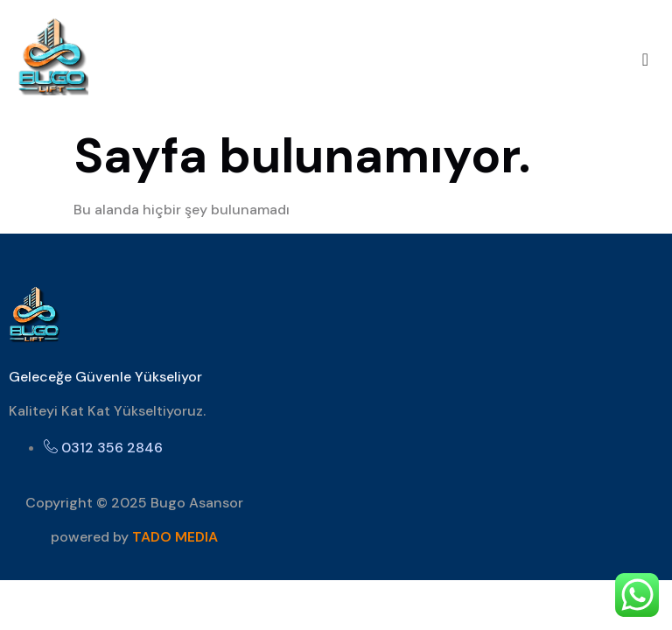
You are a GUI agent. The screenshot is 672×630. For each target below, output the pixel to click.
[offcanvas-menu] (645, 60)
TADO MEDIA (175, 537)
